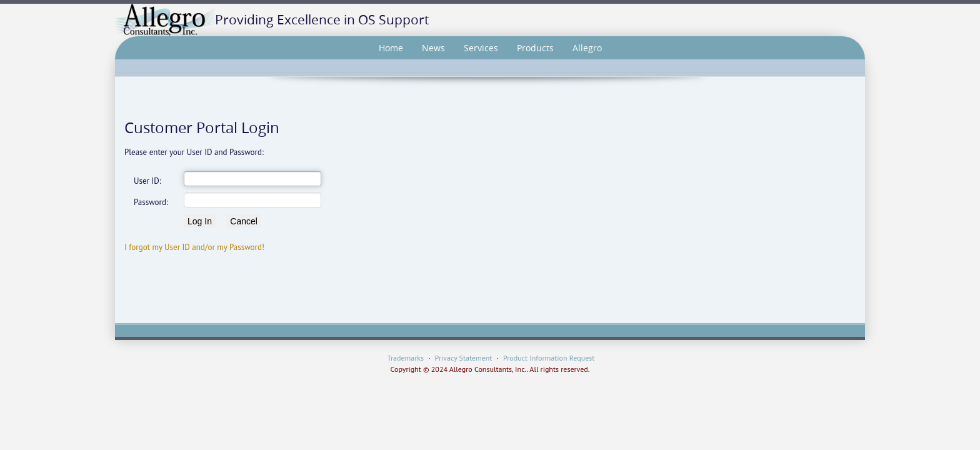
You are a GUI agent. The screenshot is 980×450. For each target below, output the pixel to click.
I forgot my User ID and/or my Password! (194, 247)
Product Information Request (549, 358)
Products (535, 48)
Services (481, 48)
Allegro (587, 48)
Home (391, 48)
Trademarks (406, 358)
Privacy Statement (464, 358)
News (433, 48)
